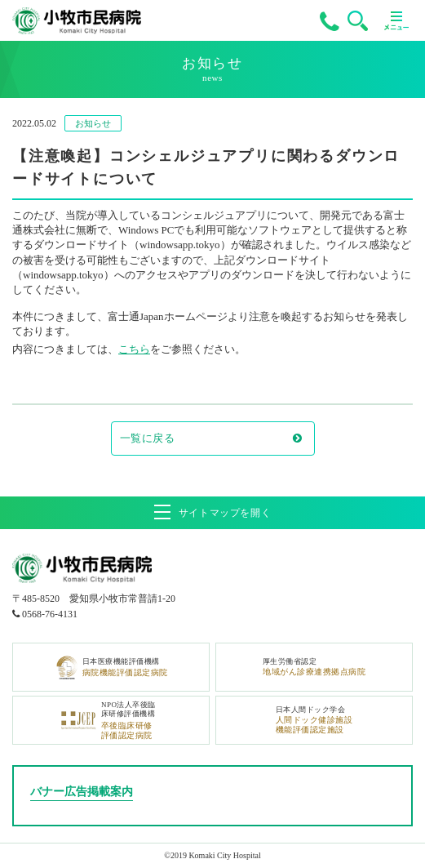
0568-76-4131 (50, 614)
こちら (134, 349)
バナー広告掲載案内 (82, 792)
